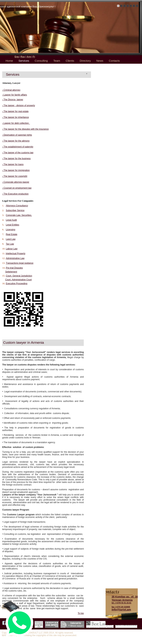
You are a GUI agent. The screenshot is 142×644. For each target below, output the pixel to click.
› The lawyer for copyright (15, 176)
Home (9, 61)
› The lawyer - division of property (19, 105)
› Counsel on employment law (17, 188)
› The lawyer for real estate (15, 111)
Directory (85, 61)
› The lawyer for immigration (16, 170)
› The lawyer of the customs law (18, 153)
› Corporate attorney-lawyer (16, 182)
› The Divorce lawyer (13, 100)
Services (24, 61)
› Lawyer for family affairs (15, 95)
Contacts (114, 61)
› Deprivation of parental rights (17, 135)
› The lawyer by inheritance (16, 117)
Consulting (41, 61)
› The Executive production (15, 194)
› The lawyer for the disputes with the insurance (25, 129)
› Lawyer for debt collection (16, 123)
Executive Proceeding (17, 284)
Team (57, 61)
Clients (70, 61)
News (100, 61)
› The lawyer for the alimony (16, 141)
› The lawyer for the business (16, 159)
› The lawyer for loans (13, 164)
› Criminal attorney (11, 90)
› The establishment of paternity (18, 147)
